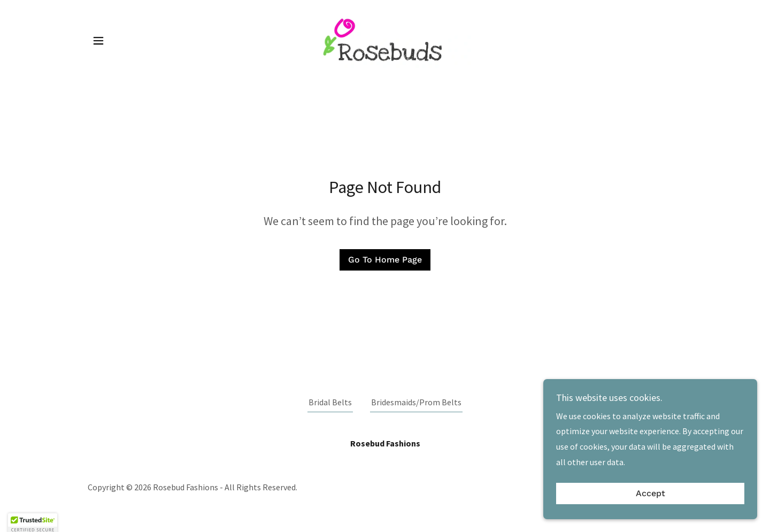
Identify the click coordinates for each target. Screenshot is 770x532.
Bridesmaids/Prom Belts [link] (416, 402)
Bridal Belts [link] (330, 402)
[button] (98, 41)
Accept (650, 494)
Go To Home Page (385, 260)
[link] (385, 40)
